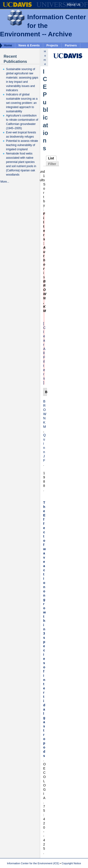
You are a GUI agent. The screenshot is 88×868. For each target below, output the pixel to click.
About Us (74, 4)
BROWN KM (45, 414)
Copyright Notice (71, 863)
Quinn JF (44, 448)
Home (8, 45)
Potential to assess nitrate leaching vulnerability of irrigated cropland (22, 145)
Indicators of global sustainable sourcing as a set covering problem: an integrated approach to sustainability (22, 103)
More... (5, 182)
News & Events (29, 45)
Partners (71, 45)
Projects (52, 45)
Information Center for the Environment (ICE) (33, 863)
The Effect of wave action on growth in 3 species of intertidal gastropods (44, 629)
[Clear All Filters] (44, 353)
